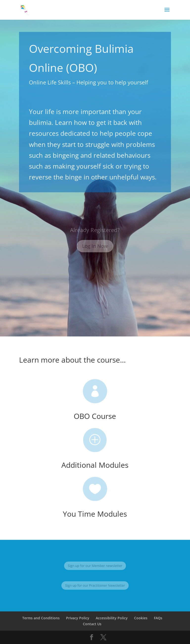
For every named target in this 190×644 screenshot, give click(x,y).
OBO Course (95, 416)
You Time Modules (95, 514)
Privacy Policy (78, 618)
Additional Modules (95, 465)
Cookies (141, 618)
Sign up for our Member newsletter (95, 566)
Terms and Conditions (41, 618)
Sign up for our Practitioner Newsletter (95, 585)
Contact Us (92, 624)
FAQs (158, 618)
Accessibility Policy (112, 618)
